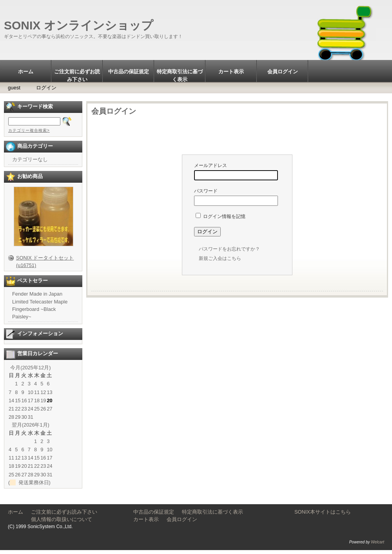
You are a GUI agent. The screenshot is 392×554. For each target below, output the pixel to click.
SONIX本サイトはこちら (323, 512)
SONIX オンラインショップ (79, 25)
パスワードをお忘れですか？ (229, 249)
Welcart (377, 542)
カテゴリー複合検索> (29, 130)
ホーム (26, 72)
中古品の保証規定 (129, 72)
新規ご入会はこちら (220, 258)
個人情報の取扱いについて (74, 519)
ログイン (46, 88)
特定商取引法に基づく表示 (180, 75)
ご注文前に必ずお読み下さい (77, 75)
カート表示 (231, 72)
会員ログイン (283, 72)
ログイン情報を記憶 (220, 216)
